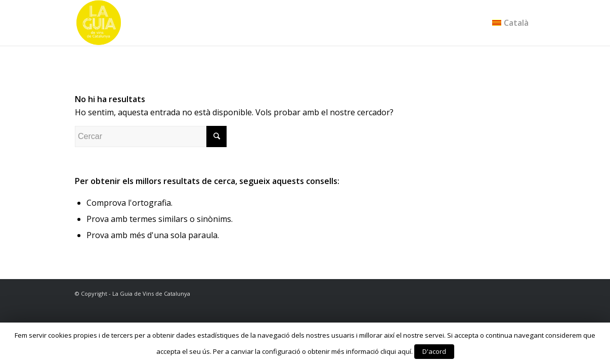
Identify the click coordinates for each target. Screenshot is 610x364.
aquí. (405, 351)
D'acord (434, 351)
